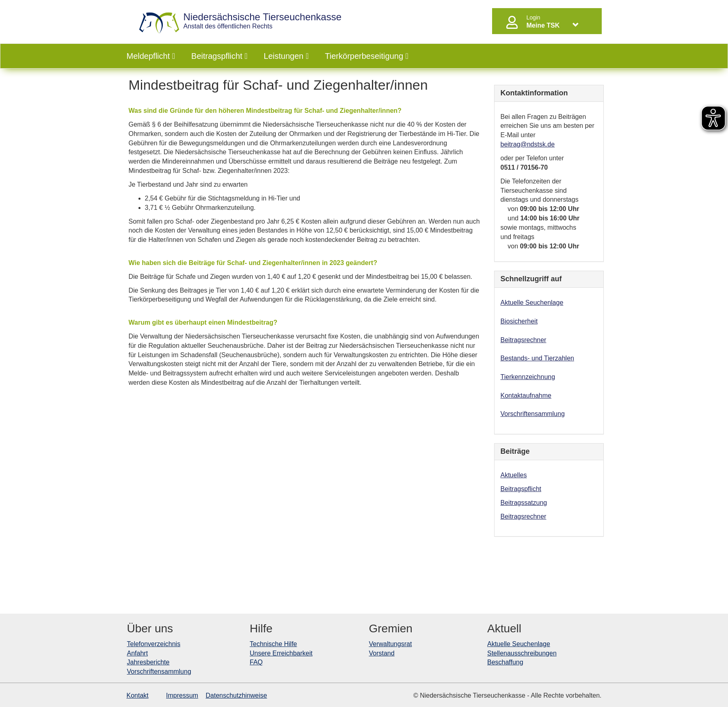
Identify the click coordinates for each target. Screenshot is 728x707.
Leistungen (286, 56)
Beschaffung (505, 662)
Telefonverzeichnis (154, 644)
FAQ (256, 662)
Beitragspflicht (219, 56)
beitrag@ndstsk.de (528, 144)
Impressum (182, 695)
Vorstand (382, 653)
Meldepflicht (151, 56)
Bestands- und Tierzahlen (537, 358)
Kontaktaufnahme (526, 396)
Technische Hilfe (273, 644)
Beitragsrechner (524, 340)
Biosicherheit (519, 321)
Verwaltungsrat (391, 644)
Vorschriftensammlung (533, 414)
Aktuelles (514, 475)
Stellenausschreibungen (522, 653)
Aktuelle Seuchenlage (532, 303)
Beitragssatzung (524, 503)
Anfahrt (138, 653)
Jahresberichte (148, 662)
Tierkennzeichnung (528, 377)
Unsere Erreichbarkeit (281, 653)
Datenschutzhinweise (237, 695)
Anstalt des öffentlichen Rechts (263, 21)
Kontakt (138, 695)
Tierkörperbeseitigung (367, 56)
